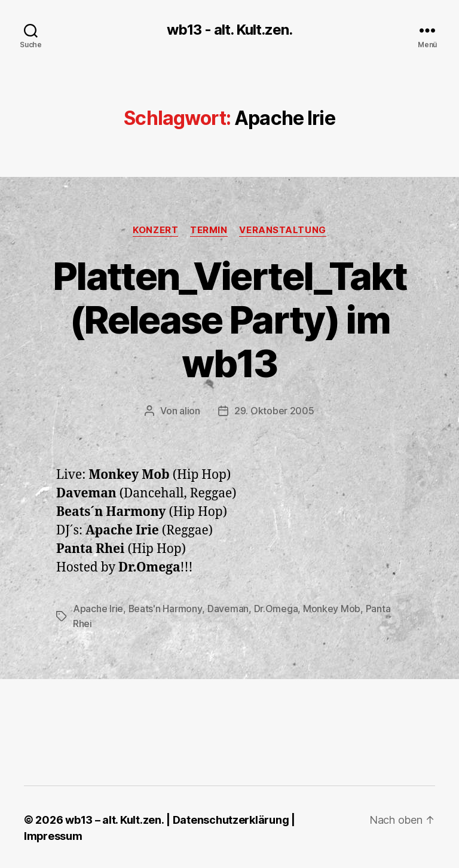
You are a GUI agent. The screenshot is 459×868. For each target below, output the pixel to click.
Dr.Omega (276, 608)
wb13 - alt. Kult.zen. (229, 30)
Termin (209, 230)
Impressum (53, 834)
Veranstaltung (283, 230)
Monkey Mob (332, 608)
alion (190, 411)
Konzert (155, 230)
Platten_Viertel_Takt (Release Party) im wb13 (229, 320)
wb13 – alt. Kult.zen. (114, 818)
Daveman (228, 608)
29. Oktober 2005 (274, 411)
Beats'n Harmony (166, 608)
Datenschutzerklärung (230, 818)
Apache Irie (98, 608)
